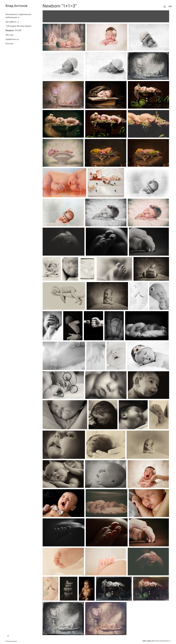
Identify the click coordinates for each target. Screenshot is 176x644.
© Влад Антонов (11, 641)
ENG (170, 6)
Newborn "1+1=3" (13, 30)
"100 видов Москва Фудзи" (19, 26)
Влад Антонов (16, 6)
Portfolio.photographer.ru (162, 641)
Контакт (9, 44)
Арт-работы (11, 22)
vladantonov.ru (12, 39)
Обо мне (10, 35)
